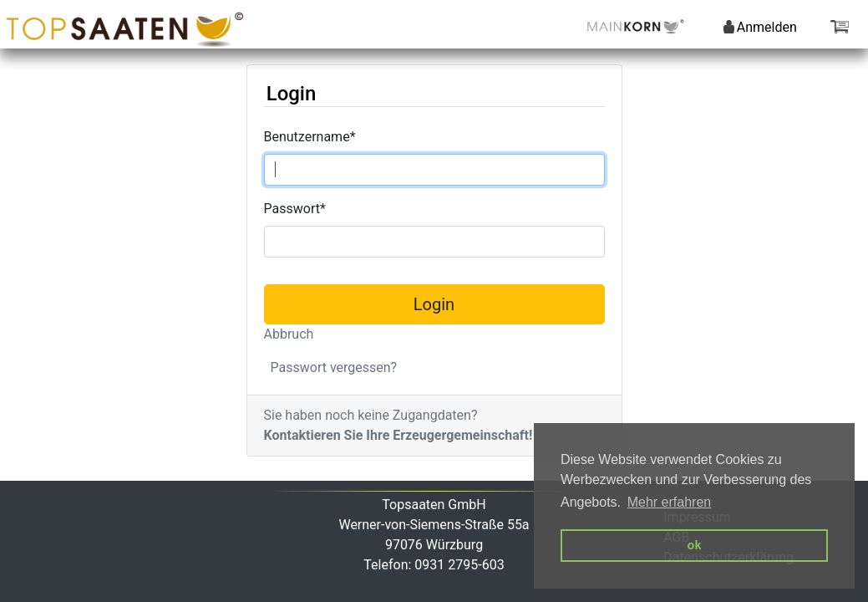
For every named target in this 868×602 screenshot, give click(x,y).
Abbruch (289, 334)
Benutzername (310, 137)
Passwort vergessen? (334, 367)
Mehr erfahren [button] (670, 502)
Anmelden (760, 27)
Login (434, 304)
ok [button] (695, 545)
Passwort (295, 209)
